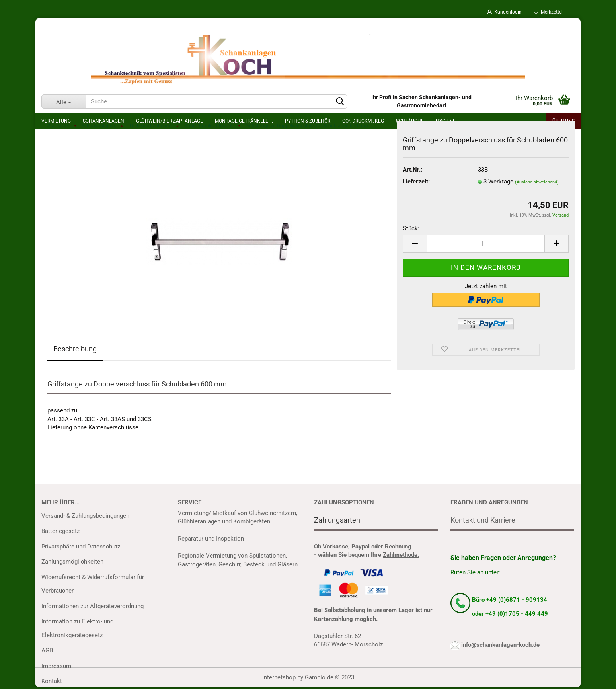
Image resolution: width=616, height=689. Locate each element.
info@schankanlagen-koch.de (500, 645)
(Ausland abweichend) (537, 182)
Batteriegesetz (60, 531)
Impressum (56, 666)
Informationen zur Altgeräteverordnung (93, 606)
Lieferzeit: (416, 182)
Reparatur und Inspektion (211, 539)
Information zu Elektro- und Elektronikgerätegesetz (77, 628)
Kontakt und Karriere (483, 520)
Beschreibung (75, 349)
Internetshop (279, 677)
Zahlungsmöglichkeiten (72, 562)
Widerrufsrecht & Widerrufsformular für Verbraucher (93, 584)
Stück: (411, 228)
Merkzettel (548, 12)
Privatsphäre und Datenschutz (81, 547)
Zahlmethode (400, 555)
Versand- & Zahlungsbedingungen (85, 516)
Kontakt (52, 681)
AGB (47, 650)
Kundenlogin (505, 12)
